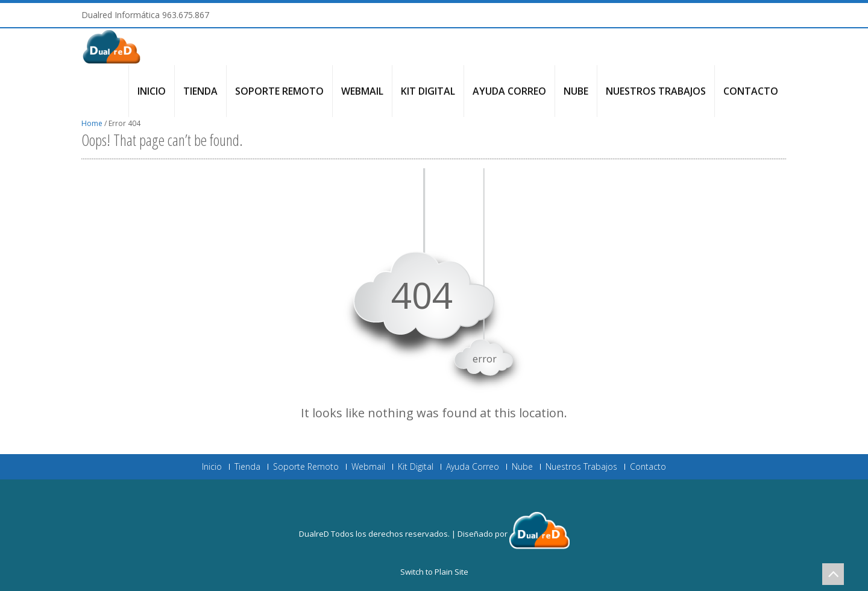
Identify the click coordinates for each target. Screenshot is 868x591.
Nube (576, 91)
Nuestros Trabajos (656, 91)
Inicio (152, 91)
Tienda (200, 91)
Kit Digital (428, 91)
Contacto (751, 91)
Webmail (362, 91)
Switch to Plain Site (434, 572)
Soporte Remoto (279, 91)
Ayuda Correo (509, 91)
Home (92, 123)
